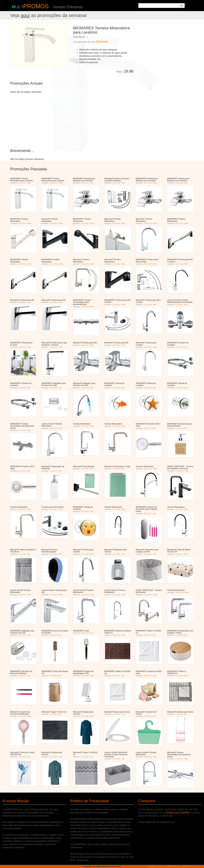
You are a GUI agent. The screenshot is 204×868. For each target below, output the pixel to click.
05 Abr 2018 (179, 347)
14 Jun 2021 (148, 347)
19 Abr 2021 (85, 345)
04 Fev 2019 (22, 183)
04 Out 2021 (53, 595)
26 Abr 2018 (85, 223)
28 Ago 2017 (85, 426)
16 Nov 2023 (116, 595)
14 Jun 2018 (85, 307)
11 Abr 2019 (179, 388)
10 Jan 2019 (179, 264)
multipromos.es (172, 866)
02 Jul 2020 (116, 223)
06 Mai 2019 (53, 183)
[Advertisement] (165, 45)
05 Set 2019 (85, 183)
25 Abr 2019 (22, 223)
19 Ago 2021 (148, 554)
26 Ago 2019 (179, 223)
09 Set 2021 (179, 305)
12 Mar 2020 (85, 388)
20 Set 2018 (116, 305)
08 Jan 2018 (148, 264)
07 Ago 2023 (85, 595)
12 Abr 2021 (116, 264)
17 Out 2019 (179, 509)
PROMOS (36, 6)
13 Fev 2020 (148, 305)
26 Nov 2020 (148, 469)
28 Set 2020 (53, 347)
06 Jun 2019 (22, 430)
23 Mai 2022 (179, 759)
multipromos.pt (155, 866)
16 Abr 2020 (53, 223)
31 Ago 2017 (54, 509)
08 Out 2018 (53, 388)
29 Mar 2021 (148, 223)
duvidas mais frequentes (178, 813)
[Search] (182, 6)
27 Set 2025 (148, 595)
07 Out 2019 (116, 183)
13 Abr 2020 (53, 471)
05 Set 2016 (22, 509)
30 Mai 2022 (53, 428)
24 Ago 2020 (85, 264)
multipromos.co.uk (191, 866)
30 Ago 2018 (116, 426)
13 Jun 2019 (22, 347)
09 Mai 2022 (148, 757)
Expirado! (102, 42)
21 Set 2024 (180, 471)
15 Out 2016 (180, 592)
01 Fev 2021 (22, 302)
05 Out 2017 (85, 511)
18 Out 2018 (116, 509)
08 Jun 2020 (85, 554)
